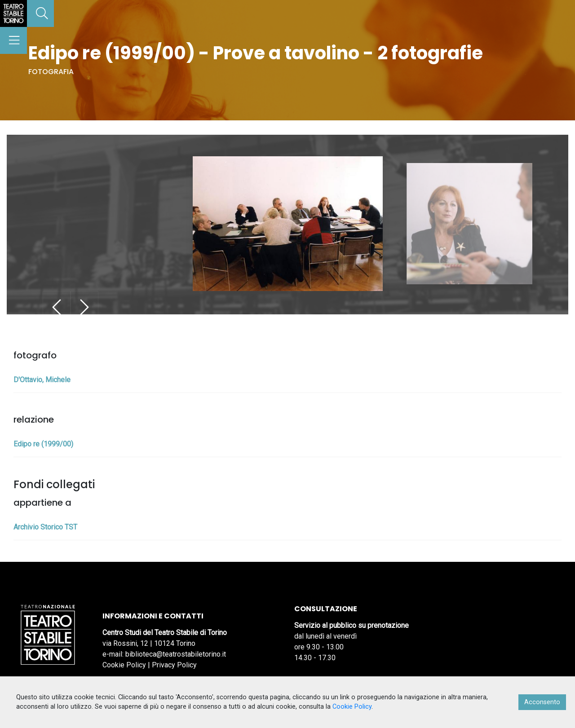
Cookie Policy (124, 665)
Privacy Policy (174, 665)
